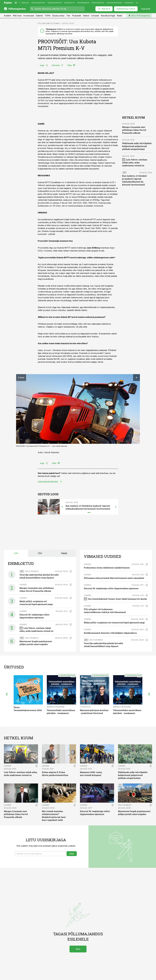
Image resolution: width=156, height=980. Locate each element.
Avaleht (7, 16)
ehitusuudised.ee (98, 3)
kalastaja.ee (129, 3)
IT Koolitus (85, 707)
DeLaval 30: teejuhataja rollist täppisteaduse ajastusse (111, 588)
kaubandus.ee (69, 3)
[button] (40, 854)
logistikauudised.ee (55, 3)
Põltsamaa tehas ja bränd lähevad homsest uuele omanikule (114, 578)
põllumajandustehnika (48, 481)
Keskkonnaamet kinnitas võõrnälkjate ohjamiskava (110, 633)
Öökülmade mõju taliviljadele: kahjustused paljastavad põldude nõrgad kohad (137, 146)
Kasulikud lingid (108, 16)
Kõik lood (17, 16)
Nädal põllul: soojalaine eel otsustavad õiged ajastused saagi (114, 623)
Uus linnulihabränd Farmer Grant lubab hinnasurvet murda (115, 599)
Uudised (23, 585)
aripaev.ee (25, 3)
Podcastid (76, 16)
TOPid (47, 16)
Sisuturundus (58, 16)
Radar (120, 16)
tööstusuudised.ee (38, 3)
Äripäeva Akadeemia (56, 707)
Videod (86, 16)
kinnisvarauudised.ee (114, 3)
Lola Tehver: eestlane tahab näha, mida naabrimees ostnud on (135, 163)
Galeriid (39, 16)
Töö (68, 16)
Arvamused (29, 16)
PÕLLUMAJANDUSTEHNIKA (49, 23)
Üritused (95, 16)
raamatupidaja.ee (83, 3)
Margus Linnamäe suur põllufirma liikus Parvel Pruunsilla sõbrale (134, 130)
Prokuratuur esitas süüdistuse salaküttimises (107, 568)
